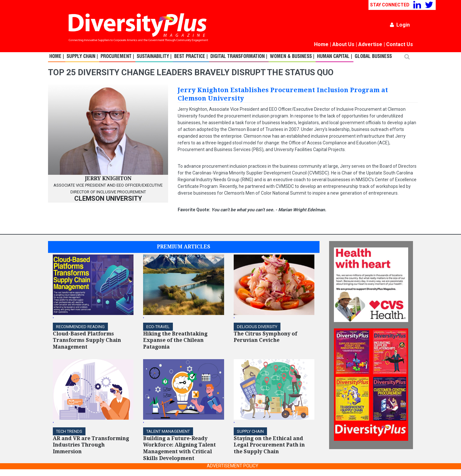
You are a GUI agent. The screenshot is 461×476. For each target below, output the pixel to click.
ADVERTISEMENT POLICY (233, 466)
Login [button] (400, 25)
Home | (57, 57)
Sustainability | (154, 57)
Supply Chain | (82, 57)
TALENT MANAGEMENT (168, 431)
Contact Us (400, 44)
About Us (343, 44)
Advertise (370, 44)
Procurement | (117, 57)
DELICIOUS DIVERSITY (257, 327)
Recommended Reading (80, 327)
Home (321, 44)
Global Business (373, 57)
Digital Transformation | (239, 57)
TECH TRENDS (69, 431)
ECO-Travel (158, 327)
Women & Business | (292, 57)
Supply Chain (250, 431)
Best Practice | (191, 57)
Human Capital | (335, 57)
